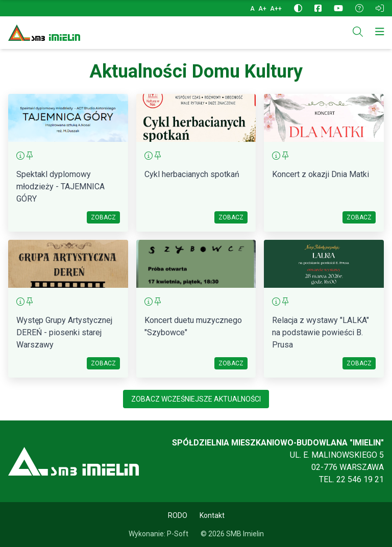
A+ (263, 9)
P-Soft (178, 534)
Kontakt (212, 515)
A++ (276, 9)
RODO (178, 515)
